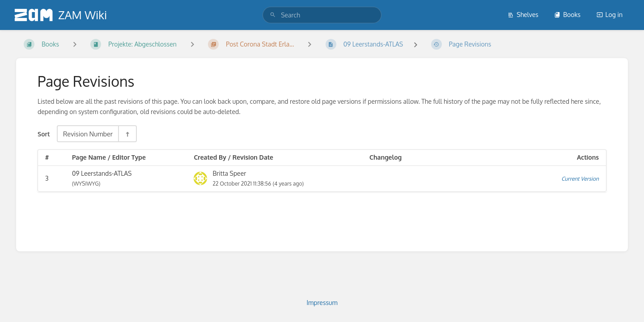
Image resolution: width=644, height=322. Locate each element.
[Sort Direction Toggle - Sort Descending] (127, 134)
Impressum (322, 303)
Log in (610, 15)
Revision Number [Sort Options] (88, 134)
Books (567, 15)
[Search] (273, 15)
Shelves (523, 15)
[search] (322, 15)
